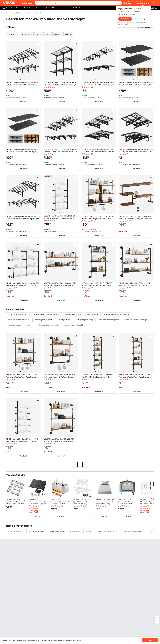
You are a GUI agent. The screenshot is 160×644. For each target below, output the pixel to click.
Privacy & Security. (76, 640)
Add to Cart (24, 102)
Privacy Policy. (124, 24)
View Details (136, 236)
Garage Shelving (40, 13)
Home (8, 13)
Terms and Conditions (141, 23)
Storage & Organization (18, 13)
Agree (150, 640)
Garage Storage (30, 13)
